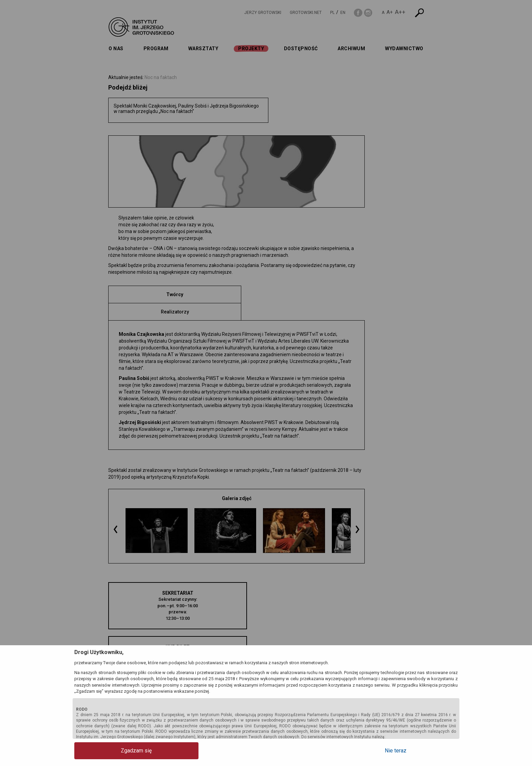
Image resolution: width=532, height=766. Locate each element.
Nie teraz (431, 751)
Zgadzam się (102, 751)
